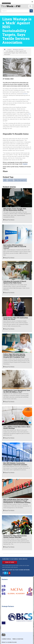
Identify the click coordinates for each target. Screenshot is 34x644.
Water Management (20, 180)
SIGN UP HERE (10, 562)
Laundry (10, 180)
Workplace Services (18, 49)
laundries (25, 94)
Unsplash (25, 164)
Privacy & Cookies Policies (9, 642)
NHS (29, 114)
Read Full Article (9, 220)
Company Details (6, 639)
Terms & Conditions (18, 639)
